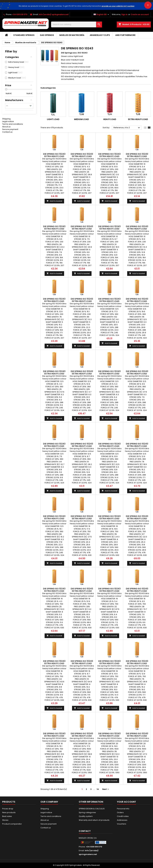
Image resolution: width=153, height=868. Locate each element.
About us (6, 127)
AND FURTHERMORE (125, 35)
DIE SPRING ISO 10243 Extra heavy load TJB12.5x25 (54, 374)
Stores (5, 820)
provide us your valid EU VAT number (118, 6)
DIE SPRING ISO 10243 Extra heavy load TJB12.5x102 (109, 301)
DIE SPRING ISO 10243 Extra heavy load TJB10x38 (54, 229)
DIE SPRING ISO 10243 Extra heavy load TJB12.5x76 (137, 446)
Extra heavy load (138, 119)
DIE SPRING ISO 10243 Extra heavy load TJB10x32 (137, 156)
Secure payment (10, 129)
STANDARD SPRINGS (24, 35)
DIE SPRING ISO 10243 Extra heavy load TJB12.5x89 (54, 519)
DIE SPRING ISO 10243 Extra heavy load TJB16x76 (137, 663)
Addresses (122, 820)
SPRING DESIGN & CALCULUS (92, 809)
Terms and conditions (13, 124)
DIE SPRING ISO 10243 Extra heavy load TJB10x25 (82, 156)
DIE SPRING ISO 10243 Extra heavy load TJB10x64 (137, 229)
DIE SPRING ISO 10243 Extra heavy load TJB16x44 (54, 663)
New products (9, 812)
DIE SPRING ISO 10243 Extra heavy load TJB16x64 (109, 663)
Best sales (7, 816)
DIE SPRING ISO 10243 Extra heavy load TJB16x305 (82, 591)
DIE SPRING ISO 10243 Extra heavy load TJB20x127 (137, 736)
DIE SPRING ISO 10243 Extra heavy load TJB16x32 (109, 591)
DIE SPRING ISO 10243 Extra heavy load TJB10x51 (109, 229)
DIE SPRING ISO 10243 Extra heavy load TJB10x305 (109, 156)
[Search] (77, 24)
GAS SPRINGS (47, 35)
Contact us (7, 132)
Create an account (140, 14)
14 (98, 789)
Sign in (124, 14)
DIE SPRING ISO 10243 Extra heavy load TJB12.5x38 (137, 374)
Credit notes (123, 816)
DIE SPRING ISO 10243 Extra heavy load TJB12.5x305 (82, 374)
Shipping (6, 119)
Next (106, 789)
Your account (126, 802)
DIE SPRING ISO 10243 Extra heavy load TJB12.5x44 (54, 446)
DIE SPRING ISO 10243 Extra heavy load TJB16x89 (54, 736)
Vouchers (122, 824)
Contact (85, 831)
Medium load (81, 119)
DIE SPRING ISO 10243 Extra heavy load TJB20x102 (82, 736)
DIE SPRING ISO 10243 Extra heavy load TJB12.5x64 (109, 446)
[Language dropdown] (102, 14)
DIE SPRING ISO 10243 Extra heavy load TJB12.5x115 (137, 301)
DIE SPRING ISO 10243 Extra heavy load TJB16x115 (109, 519)
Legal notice (8, 121)
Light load (53, 119)
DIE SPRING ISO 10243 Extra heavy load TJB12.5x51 (82, 446)
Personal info (123, 809)
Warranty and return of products (94, 820)
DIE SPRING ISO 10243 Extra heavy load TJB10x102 (54, 156)
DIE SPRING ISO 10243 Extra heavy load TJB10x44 (82, 229)
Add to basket (54, 201)
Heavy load (110, 119)
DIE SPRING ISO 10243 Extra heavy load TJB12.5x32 (109, 374)
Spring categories (87, 812)
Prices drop (8, 809)
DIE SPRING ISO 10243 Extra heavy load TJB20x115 (109, 736)
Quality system (86, 816)
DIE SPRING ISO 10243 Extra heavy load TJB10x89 (82, 301)
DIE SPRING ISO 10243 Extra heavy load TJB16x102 (82, 519)
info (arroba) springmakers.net (54, 14)
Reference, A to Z (127, 128)
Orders (120, 812)
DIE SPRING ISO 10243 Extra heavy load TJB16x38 (137, 591)
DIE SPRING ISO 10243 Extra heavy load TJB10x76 (54, 301)
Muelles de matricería (72, 35)
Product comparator (12, 824)
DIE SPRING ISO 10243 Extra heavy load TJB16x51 (82, 663)
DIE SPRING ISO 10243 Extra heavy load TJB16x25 (54, 591)
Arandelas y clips (100, 35)
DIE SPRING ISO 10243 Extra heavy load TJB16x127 (137, 519)
